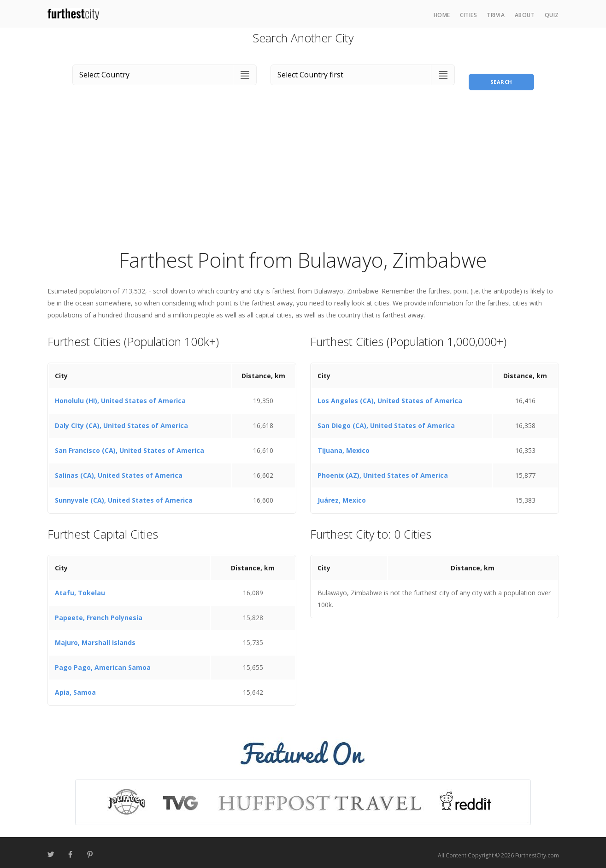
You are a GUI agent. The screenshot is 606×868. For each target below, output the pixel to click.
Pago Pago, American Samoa (103, 662)
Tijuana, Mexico (344, 445)
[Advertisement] (303, 172)
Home (442, 15)
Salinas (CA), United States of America (119, 470)
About (525, 15)
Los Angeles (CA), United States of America (390, 395)
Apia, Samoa (75, 687)
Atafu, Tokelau (80, 588)
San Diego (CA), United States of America (386, 420)
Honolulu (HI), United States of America (120, 395)
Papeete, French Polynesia (99, 613)
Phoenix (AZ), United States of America (383, 470)
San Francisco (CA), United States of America (129, 445)
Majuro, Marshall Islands (95, 637)
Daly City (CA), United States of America (121, 420)
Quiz (552, 15)
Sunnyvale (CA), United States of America (124, 495)
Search (501, 73)
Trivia (496, 15)
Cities (468, 15)
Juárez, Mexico (342, 495)
